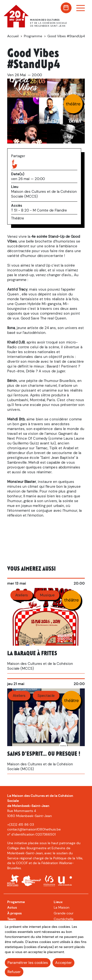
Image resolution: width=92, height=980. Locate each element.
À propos (14, 913)
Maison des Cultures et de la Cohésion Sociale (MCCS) (44, 194)
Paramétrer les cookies (28, 963)
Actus (12, 907)
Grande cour (64, 913)
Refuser (14, 972)
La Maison (62, 907)
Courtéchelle (64, 919)
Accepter (63, 963)
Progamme (16, 902)
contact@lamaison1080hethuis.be (34, 829)
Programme (33, 36)
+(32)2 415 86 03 (21, 824)
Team (12, 919)
